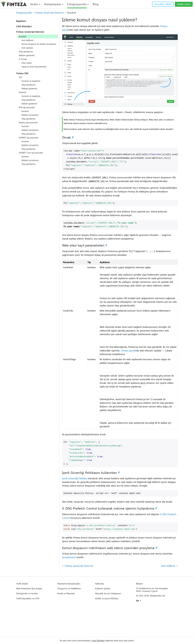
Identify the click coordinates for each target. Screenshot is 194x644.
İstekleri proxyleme (31, 117)
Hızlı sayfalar (28, 50)
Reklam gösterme (28, 58)
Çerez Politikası (98, 640)
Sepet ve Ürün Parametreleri (36, 69)
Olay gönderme (27, 54)
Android (23, 95)
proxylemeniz (82, 587)
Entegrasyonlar (25, 13)
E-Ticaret (23, 61)
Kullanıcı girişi (159, 4)
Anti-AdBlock (28, 40)
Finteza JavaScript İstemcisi (55, 13)
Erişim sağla (182, 4)
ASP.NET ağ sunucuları (30, 140)
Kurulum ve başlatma (32, 83)
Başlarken (23, 21)
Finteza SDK (24, 76)
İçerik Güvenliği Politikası (76, 500)
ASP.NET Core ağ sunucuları (33, 155)
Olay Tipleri (27, 65)
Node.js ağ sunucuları (30, 125)
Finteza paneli (70, 30)
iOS (21, 80)
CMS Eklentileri (26, 26)
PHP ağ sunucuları (28, 110)
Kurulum (26, 114)
